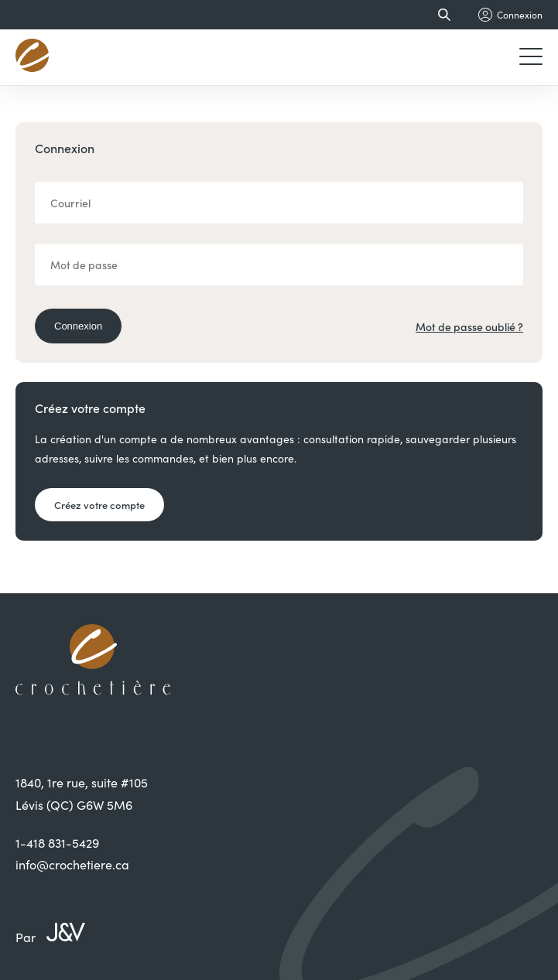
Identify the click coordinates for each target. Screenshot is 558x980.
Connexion (78, 326)
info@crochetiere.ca (72, 864)
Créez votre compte (99, 505)
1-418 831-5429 (57, 843)
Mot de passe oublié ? (469, 326)
